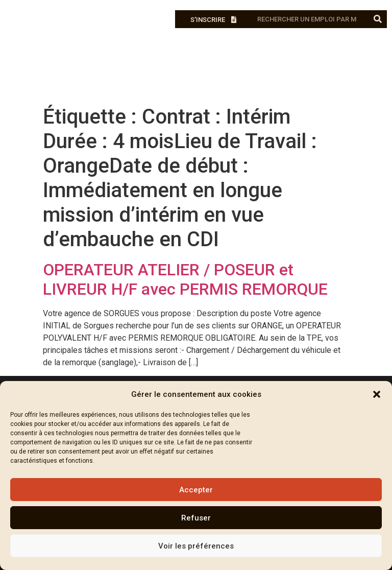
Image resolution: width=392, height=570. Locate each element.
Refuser (196, 518)
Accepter (196, 490)
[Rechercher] (378, 19)
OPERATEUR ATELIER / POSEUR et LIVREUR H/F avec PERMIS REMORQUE (185, 279)
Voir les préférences (196, 546)
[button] (377, 394)
